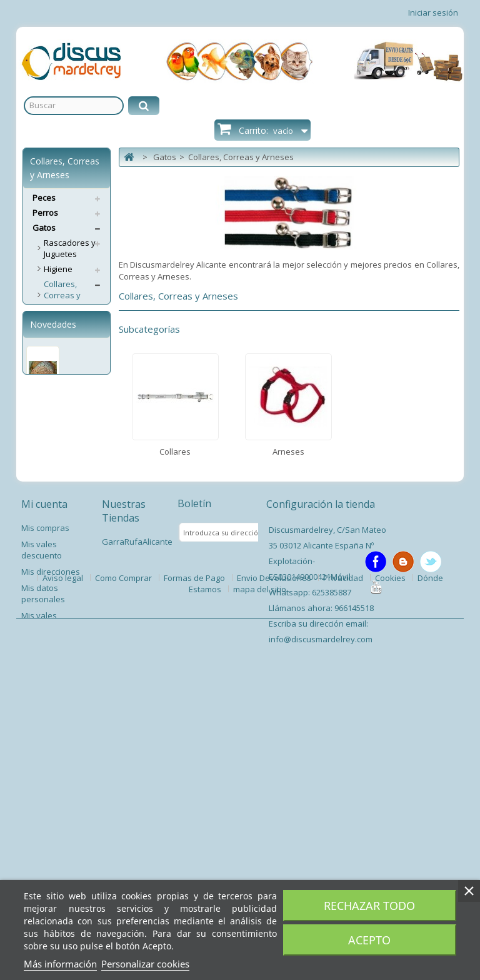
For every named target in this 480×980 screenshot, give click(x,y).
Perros (45, 213)
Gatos (44, 228)
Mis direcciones (51, 851)
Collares (59, 321)
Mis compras (45, 807)
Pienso (57, 524)
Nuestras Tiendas (124, 791)
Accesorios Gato (64, 462)
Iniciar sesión (433, 13)
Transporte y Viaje (68, 436)
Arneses (60, 336)
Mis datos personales (43, 873)
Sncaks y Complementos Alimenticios (72, 389)
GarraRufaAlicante (137, 821)
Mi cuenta (44, 784)
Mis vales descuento (42, 829)
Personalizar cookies (145, 964)
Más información (60, 964)
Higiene (58, 269)
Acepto (369, 940)
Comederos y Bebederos (69, 357)
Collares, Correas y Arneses (62, 295)
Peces (44, 198)
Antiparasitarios (74, 509)
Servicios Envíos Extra (63, 545)
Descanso (63, 415)
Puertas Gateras (59, 488)
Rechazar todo (369, 906)
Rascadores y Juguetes (70, 248)
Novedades (53, 589)
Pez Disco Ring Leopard (54, 676)
